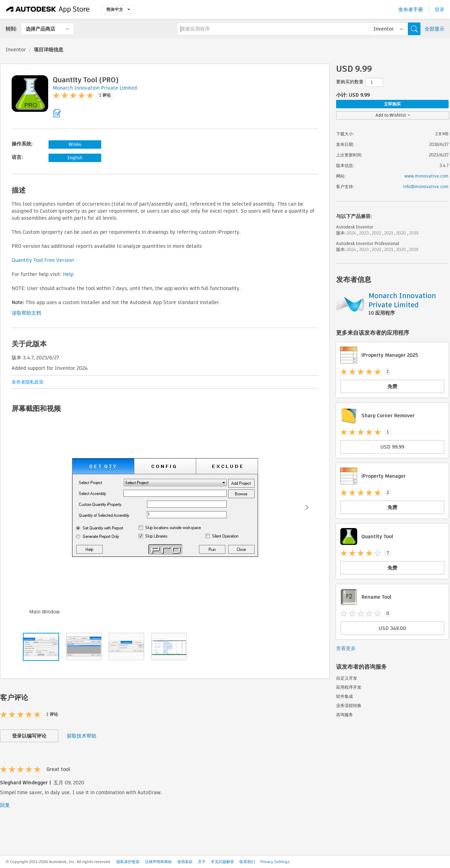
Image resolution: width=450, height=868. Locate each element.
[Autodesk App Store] (48, 9)
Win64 (75, 144)
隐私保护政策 (128, 862)
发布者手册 (411, 9)
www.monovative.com (426, 176)
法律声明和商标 (158, 862)
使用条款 (185, 862)
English (75, 158)
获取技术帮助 (82, 736)
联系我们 (247, 862)
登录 (439, 9)
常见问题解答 (223, 862)
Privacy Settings (275, 862)
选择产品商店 (40, 29)
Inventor (16, 50)
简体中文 (118, 9)
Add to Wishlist (393, 115)
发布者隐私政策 (28, 382)
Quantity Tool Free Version (43, 260)
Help (68, 274)
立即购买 (392, 104)
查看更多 (346, 648)
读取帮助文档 (26, 313)
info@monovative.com (426, 187)
